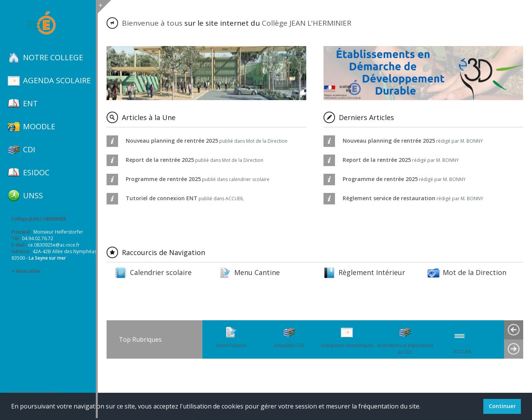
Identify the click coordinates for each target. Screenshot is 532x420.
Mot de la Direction (475, 272)
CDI (29, 150)
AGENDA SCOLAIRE (57, 81)
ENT (30, 104)
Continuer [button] (502, 406)
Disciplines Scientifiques (347, 345)
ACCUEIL (463, 352)
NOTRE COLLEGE (53, 58)
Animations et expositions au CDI (405, 349)
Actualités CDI (289, 345)
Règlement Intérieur (372, 272)
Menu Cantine (257, 272)
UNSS (33, 196)
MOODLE (39, 127)
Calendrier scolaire (161, 272)
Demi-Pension (231, 345)
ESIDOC (36, 173)
